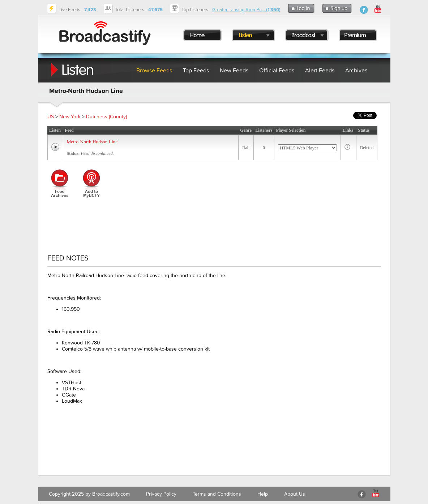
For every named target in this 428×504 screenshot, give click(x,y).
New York (70, 117)
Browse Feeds (154, 71)
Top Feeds (196, 71)
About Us (295, 494)
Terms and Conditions (217, 494)
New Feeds (234, 71)
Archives (356, 71)
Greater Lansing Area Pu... (246, 10)
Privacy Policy (161, 494)
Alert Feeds (320, 71)
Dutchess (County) (106, 117)
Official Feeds (277, 71)
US (51, 117)
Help (263, 494)
